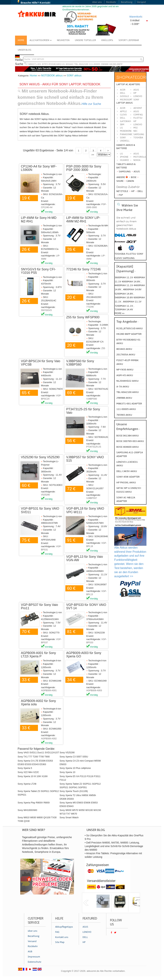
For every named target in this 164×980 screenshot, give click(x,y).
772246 (90, 307)
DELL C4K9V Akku (127, 471)
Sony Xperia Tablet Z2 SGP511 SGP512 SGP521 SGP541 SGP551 (80, 786)
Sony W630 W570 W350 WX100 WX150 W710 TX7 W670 (80, 812)
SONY (123, 138)
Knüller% (107, 40)
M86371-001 (35, 64)
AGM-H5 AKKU (125, 375)
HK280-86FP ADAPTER (129, 334)
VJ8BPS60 (92, 399)
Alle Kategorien (41, 40)
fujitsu (131, 254)
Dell (123, 93)
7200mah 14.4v (124, 309)
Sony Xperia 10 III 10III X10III (33, 776)
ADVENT (138, 108)
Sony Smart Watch (69, 817)
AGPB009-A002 (49, 739)
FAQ (57, 932)
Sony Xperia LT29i (27, 784)
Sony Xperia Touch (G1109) (74, 791)
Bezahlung (127, 2)
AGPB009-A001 (49, 690)
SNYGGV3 (46, 310)
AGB (30, 952)
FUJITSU (138, 118)
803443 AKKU (124, 349)
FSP (120, 195)
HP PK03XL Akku (126, 482)
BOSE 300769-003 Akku (130, 441)
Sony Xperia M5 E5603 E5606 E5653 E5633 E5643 (79, 804)
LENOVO (138, 125)
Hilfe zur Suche (91, 104)
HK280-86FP (116, 64)
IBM (122, 125)
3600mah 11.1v (124, 277)
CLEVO (123, 115)
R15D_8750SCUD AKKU (130, 328)
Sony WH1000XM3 (27, 810)
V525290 (45, 495)
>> (93, 155)
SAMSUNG (139, 134)
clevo (118, 258)
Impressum (34, 957)
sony (140, 254)
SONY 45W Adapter (128, 477)
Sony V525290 (67, 752)
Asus (136, 90)
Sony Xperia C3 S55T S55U (74, 757)
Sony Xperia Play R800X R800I (34, 803)
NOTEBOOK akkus (52, 76)
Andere (121, 177)
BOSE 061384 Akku (128, 436)
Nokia (137, 160)
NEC (135, 131)
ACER (123, 108)
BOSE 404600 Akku (128, 447)
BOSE (133, 177)
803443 (70, 64)
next (140, 903)
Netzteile (122, 191)
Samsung (123, 172)
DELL (123, 118)
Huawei (124, 160)
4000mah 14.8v (131, 282)
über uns (97, 2)
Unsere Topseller (85, 40)
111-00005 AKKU (126, 409)
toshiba (120, 254)
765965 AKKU (124, 415)
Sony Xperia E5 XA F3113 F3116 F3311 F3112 (80, 778)
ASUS (136, 111)
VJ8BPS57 (92, 498)
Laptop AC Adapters (128, 84)
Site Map (60, 942)
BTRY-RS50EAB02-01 (53, 64)
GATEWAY (125, 121)
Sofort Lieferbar (129, 40)
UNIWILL (125, 141)
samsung (129, 258)
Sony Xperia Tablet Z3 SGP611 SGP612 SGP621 (38, 793)
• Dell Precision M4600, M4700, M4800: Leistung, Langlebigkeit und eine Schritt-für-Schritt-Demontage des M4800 (114, 846)
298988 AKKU (124, 398)
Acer (123, 90)
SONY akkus (74, 76)
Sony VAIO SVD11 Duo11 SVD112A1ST (38, 752)
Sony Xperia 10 (67, 772)
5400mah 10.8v (124, 297)
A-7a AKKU (123, 387)
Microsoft (126, 100)
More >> (120, 313)
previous (86, 903)
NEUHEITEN (63, 40)
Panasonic (126, 134)
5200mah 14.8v (124, 294)
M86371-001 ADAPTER (129, 404)
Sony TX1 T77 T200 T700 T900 (34, 757)
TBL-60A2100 (81, 64)
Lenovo (138, 96)
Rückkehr (111, 2)
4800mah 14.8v (132, 289)
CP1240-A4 (47, 207)
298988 (105, 64)
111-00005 (94, 64)
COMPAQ (138, 115)
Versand (141, 2)
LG (121, 128)
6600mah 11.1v (132, 302)
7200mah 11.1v (124, 306)
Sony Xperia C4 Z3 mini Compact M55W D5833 (80, 763)
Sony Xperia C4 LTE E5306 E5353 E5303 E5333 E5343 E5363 (35, 763)
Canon (129, 181)
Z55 (103, 348)
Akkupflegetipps (64, 927)
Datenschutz (35, 962)
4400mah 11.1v (124, 285)
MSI (135, 128)
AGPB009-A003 (94, 690)
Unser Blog (25, 50)
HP (135, 93)
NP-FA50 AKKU (125, 370)
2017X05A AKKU (126, 355)
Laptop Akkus (125, 103)
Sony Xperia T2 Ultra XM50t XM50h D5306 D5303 (78, 797)
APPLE (123, 111)
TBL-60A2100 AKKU (128, 392)
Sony (136, 100)
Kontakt (45, 3)
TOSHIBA (138, 138)
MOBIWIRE (126, 131)
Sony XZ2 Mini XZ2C (28, 772)
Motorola (140, 157)
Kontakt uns (62, 937)
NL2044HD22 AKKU (127, 381)
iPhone (124, 157)
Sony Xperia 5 (25, 768)
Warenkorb (136, 17)
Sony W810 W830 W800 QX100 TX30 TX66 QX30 (37, 819)
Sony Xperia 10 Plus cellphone (75, 768)
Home (21, 40)
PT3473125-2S (94, 447)
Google (124, 96)
